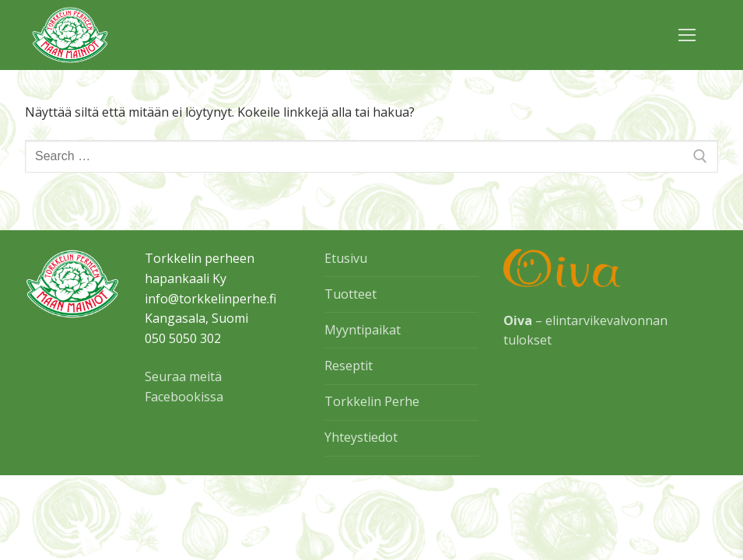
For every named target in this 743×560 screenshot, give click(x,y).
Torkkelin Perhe (372, 401)
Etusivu (346, 258)
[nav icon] (687, 35)
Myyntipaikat (363, 330)
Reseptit (349, 366)
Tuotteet (350, 294)
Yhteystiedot (361, 437)
